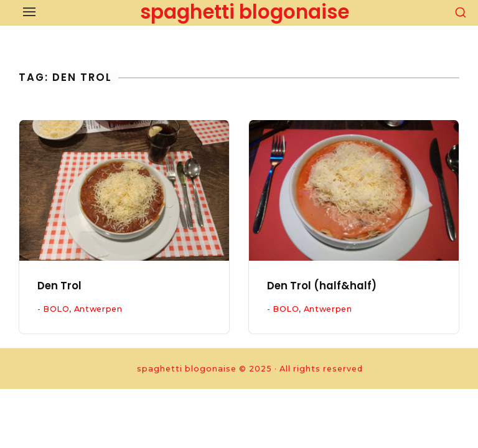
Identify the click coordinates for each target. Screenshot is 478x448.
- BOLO (54, 309)
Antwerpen (98, 309)
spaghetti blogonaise (245, 12)
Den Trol (59, 286)
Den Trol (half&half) (322, 286)
